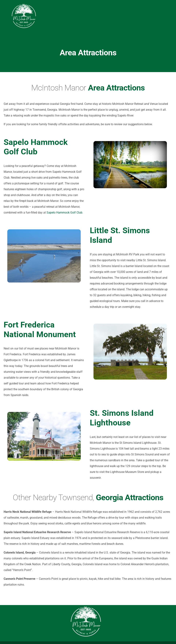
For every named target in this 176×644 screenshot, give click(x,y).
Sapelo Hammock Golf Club (64, 213)
